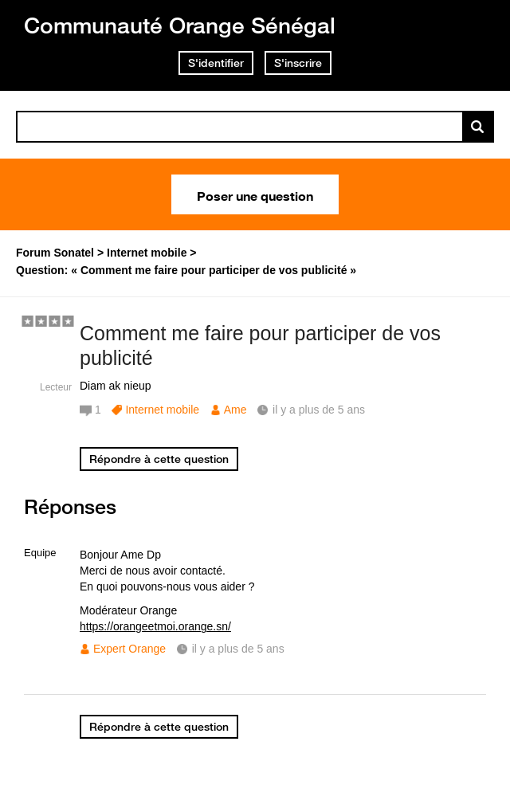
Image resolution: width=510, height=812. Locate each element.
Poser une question (255, 194)
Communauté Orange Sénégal (180, 25)
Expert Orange (129, 649)
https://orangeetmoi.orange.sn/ (155, 626)
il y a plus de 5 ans (238, 649)
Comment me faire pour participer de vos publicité (260, 345)
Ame (235, 410)
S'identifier (216, 63)
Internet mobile (162, 410)
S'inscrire (298, 63)
